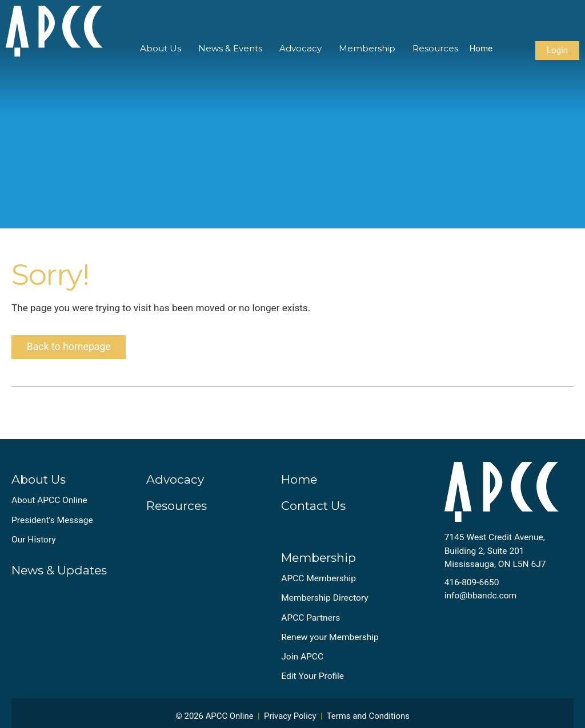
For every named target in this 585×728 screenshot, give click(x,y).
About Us (161, 48)
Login (557, 50)
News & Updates (59, 573)
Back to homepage (70, 349)
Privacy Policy (290, 718)
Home (481, 49)
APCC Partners (310, 620)
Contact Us (313, 508)
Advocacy (300, 48)
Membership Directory (324, 601)
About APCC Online (49, 503)
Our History (34, 542)
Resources (435, 48)
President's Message (52, 522)
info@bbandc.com (481, 598)
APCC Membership (318, 581)
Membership (367, 48)
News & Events (230, 48)
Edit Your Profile (312, 679)
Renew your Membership (330, 639)
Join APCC (302, 659)
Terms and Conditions (368, 718)
